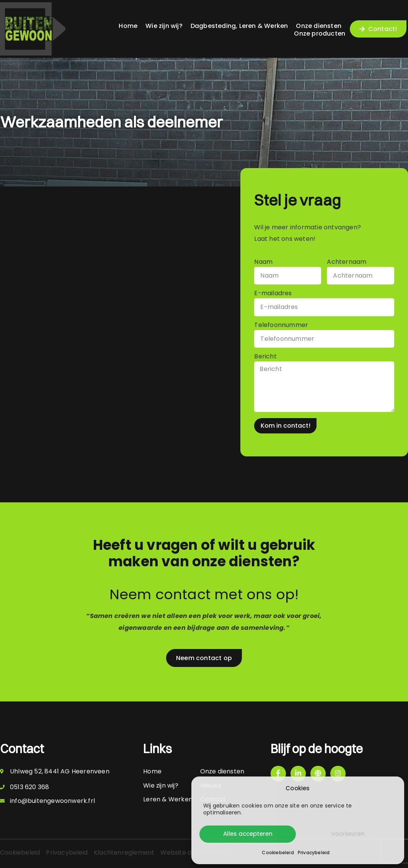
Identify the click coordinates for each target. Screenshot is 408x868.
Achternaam (347, 262)
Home (128, 26)
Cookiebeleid (278, 852)
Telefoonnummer (281, 326)
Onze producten (320, 34)
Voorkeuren (348, 834)
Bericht (266, 357)
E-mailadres (274, 294)
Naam (263, 262)
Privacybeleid (314, 852)
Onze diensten (319, 26)
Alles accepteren (248, 834)
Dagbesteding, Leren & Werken (239, 26)
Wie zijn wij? (164, 26)
